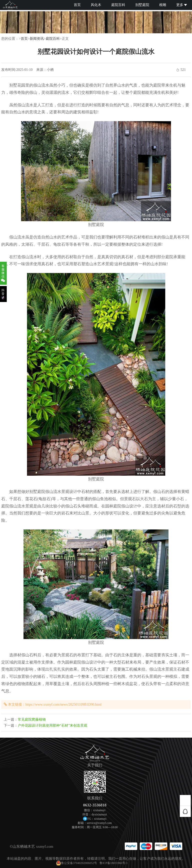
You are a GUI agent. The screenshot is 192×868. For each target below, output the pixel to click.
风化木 (96, 5)
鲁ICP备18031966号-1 (114, 863)
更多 (182, 5)
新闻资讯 (37, 39)
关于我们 (95, 765)
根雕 (163, 5)
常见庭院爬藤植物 (32, 719)
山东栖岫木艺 (24, 846)
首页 (77, 5)
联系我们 (95, 798)
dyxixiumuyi (99, 814)
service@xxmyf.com (99, 823)
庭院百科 (118, 5)
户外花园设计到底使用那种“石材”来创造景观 (52, 726)
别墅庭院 (142, 5)
